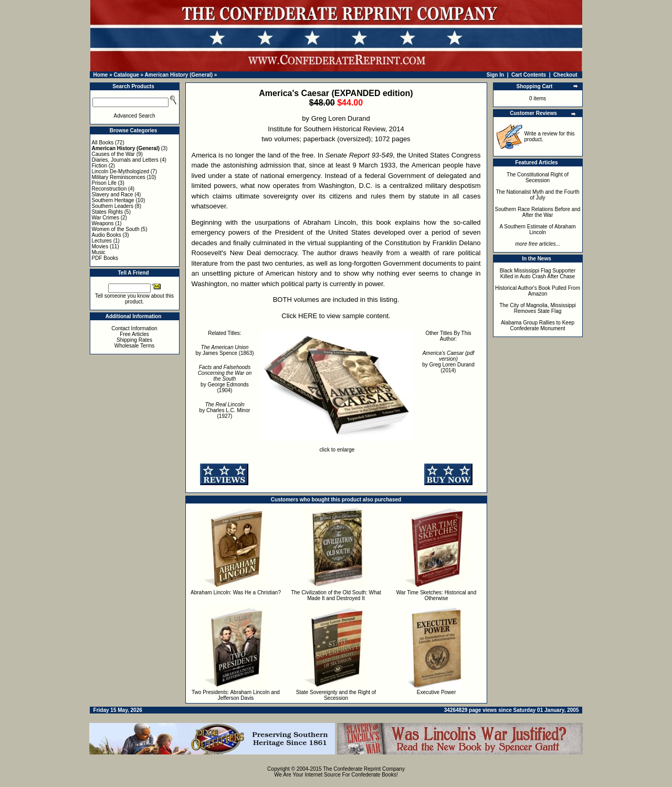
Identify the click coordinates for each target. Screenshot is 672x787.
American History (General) (179, 75)
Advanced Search (135, 116)
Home (101, 75)
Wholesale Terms (135, 346)
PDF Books (105, 258)
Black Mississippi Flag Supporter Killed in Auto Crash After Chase (538, 274)
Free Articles (134, 334)
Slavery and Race (113, 195)
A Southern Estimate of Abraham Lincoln (537, 229)
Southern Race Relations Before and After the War (538, 212)
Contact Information (134, 328)
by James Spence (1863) (224, 350)
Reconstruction (109, 189)
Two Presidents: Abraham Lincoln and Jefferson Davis (236, 695)
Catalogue (126, 75)
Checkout (565, 75)
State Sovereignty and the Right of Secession (336, 695)
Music (99, 252)
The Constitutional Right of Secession (538, 177)
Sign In (495, 75)
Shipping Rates (134, 340)
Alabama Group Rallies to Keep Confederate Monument (538, 326)
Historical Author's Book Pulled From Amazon (538, 291)
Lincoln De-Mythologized (121, 171)
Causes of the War (113, 154)
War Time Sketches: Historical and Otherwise (436, 595)
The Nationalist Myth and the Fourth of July (538, 195)
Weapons (103, 223)
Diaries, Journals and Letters (125, 160)
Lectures (102, 241)
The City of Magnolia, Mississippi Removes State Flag (538, 308)
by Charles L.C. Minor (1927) (225, 410)
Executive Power (436, 692)
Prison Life (104, 183)
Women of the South (116, 229)
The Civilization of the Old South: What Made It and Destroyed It (336, 595)
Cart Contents (529, 75)
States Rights (107, 212)
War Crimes (106, 218)
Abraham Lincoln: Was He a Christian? (236, 592)
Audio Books (107, 235)
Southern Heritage (113, 200)
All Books (103, 143)
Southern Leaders (113, 206)
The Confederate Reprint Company (364, 769)
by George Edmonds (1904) (225, 379)
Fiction (99, 166)
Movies (100, 246)
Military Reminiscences (119, 177)
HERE (308, 316)
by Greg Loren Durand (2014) (448, 362)
